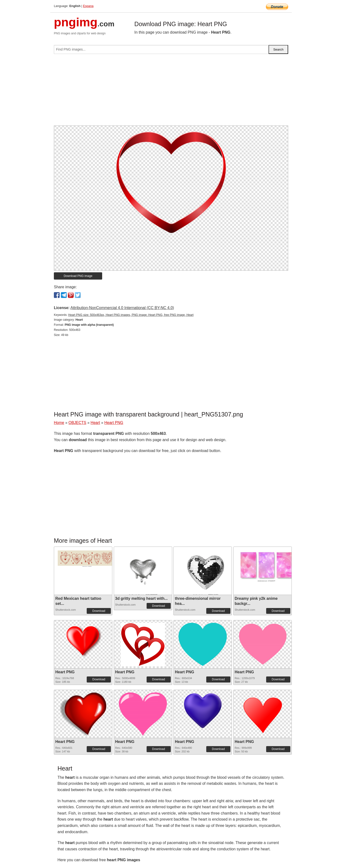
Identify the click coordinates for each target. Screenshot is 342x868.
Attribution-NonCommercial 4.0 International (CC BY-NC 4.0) (122, 308)
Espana (88, 6)
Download (99, 611)
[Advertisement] (171, 92)
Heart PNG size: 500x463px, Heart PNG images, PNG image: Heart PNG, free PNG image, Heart (131, 315)
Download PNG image (78, 276)
